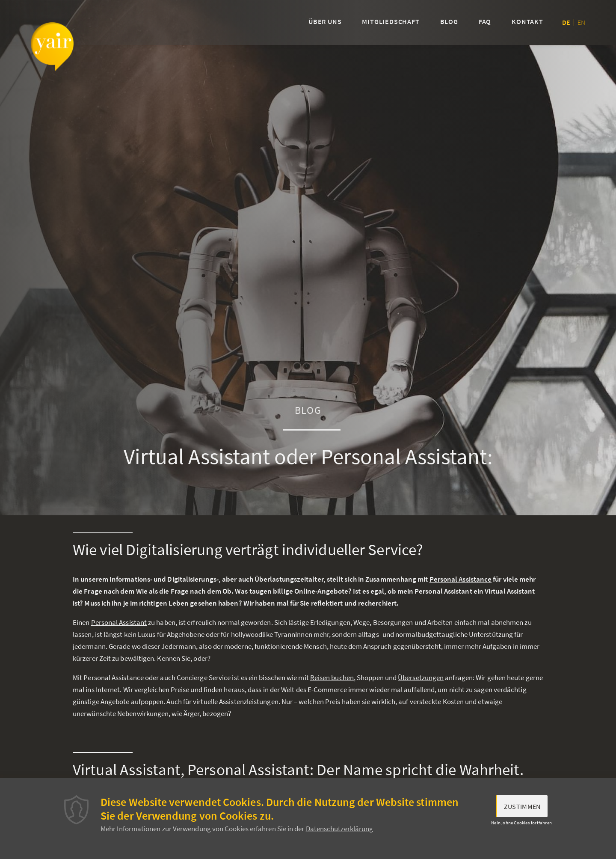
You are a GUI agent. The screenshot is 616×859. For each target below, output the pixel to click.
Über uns (325, 21)
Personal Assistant (119, 622)
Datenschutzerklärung (340, 829)
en (581, 22)
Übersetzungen (421, 678)
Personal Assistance (461, 579)
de (566, 22)
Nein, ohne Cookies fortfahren (521, 823)
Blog (449, 21)
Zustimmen (522, 806)
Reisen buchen (332, 678)
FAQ (485, 21)
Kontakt (527, 21)
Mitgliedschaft (391, 21)
